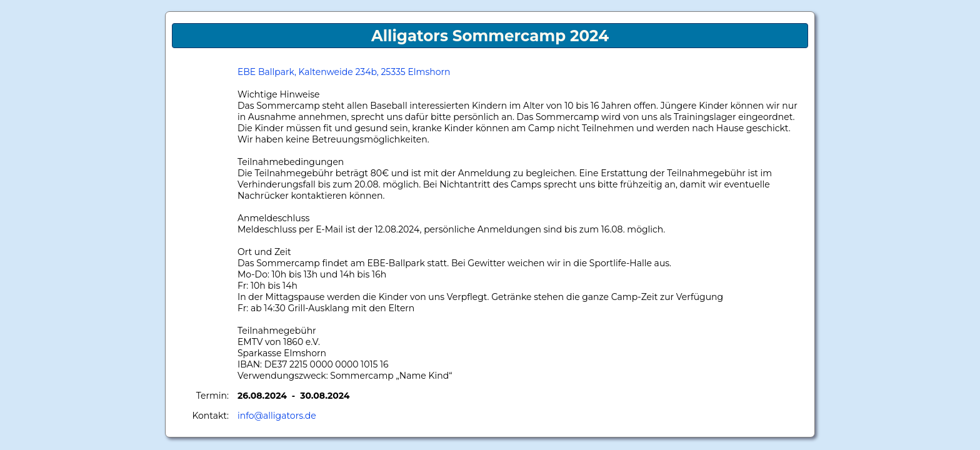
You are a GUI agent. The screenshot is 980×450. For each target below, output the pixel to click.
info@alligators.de (277, 416)
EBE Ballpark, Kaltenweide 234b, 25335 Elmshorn (344, 72)
